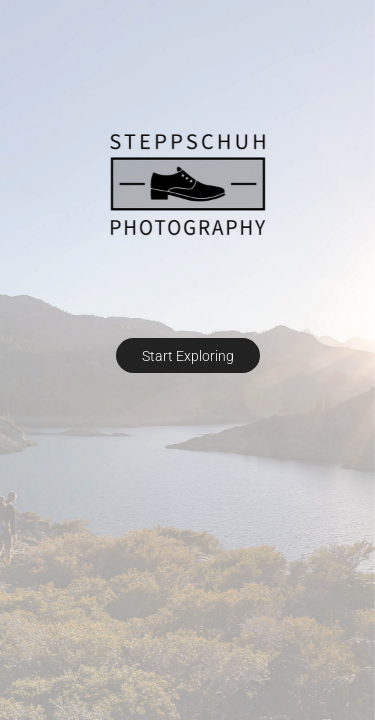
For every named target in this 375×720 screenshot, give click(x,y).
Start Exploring (188, 355)
